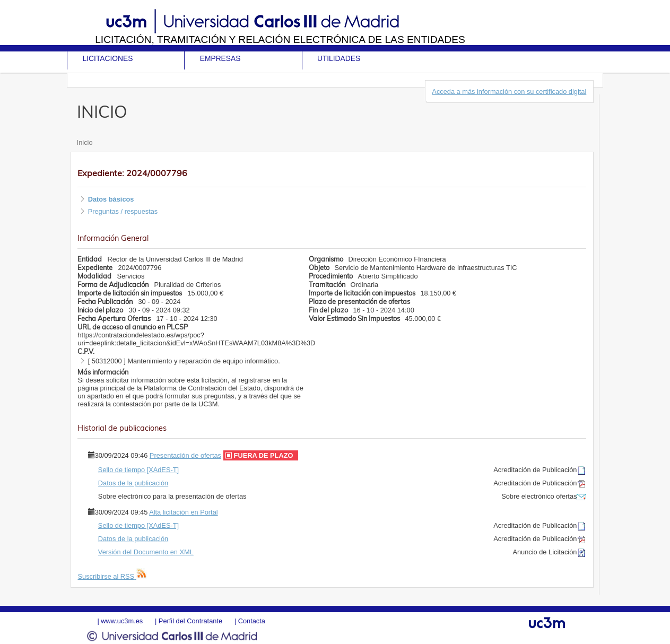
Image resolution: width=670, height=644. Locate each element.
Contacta (252, 621)
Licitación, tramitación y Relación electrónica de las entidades (280, 40)
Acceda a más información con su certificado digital (509, 92)
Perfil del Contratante (190, 621)
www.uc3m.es (122, 621)
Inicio (85, 142)
